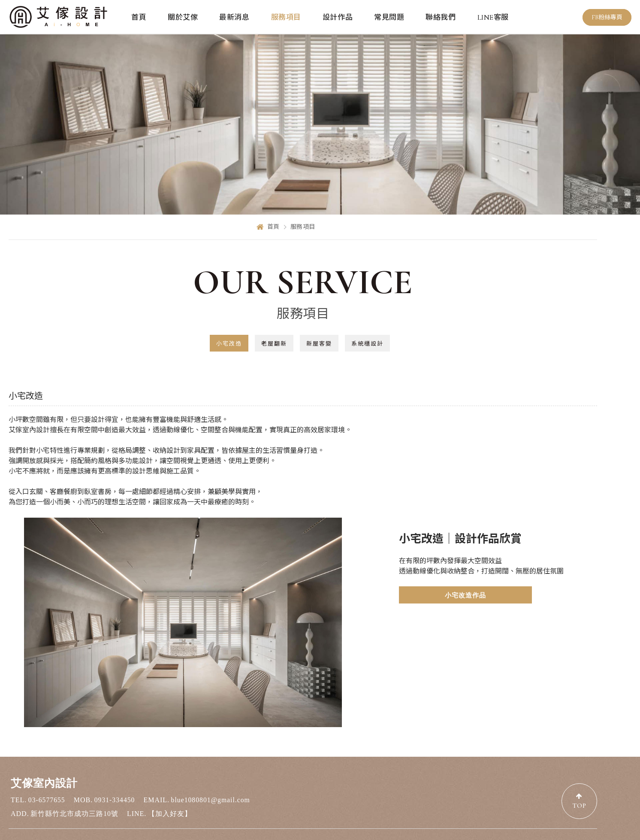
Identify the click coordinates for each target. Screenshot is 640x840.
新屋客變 (319, 344)
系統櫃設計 (367, 344)
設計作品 (338, 17)
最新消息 (234, 17)
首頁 (139, 17)
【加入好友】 (170, 788)
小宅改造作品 (426, 595)
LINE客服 (493, 17)
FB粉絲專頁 (607, 18)
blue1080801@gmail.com (213, 774)
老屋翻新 (274, 344)
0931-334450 (115, 774)
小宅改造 (229, 344)
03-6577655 (47, 774)
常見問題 (389, 17)
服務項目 (286, 17)
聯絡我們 (441, 17)
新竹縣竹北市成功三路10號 (74, 788)
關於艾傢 (183, 17)
